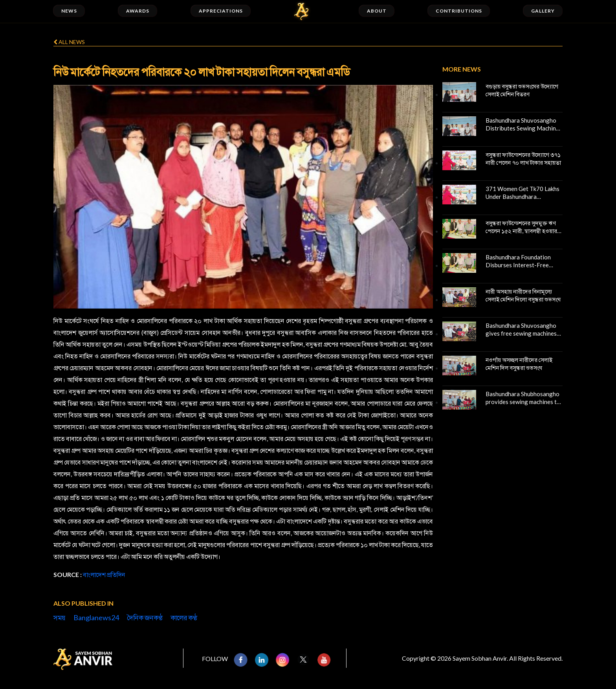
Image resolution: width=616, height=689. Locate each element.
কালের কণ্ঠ (184, 617)
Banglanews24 (96, 617)
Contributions (459, 11)
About (377, 11)
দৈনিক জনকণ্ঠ (145, 617)
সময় (60, 617)
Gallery (543, 11)
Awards (138, 11)
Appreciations (221, 11)
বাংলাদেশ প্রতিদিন (104, 574)
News (69, 11)
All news (69, 42)
